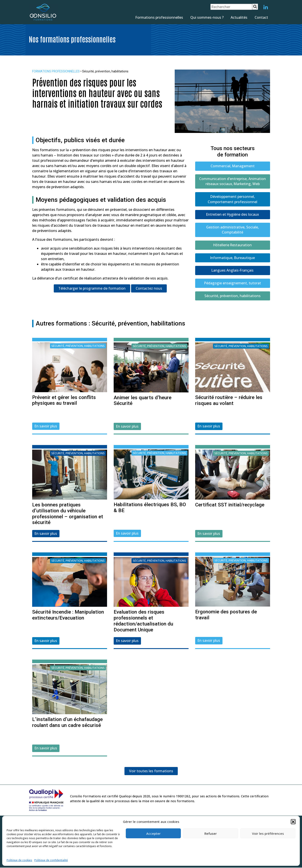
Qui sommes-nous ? (207, 17)
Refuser (211, 833)
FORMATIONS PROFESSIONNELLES (57, 71)
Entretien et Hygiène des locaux (233, 215)
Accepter (153, 833)
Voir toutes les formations (151, 772)
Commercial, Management (233, 166)
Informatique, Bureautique (233, 259)
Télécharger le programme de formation (92, 289)
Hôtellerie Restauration (233, 246)
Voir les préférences (268, 833)
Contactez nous (149, 289)
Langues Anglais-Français (233, 271)
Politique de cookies (19, 860)
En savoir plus (46, 427)
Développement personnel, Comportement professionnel (233, 200)
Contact (261, 17)
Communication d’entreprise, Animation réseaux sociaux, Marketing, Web (233, 182)
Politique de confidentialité (51, 860)
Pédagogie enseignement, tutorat (233, 284)
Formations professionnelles (159, 17)
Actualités (239, 17)
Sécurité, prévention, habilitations (233, 297)
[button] (293, 822)
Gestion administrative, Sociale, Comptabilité (233, 230)
